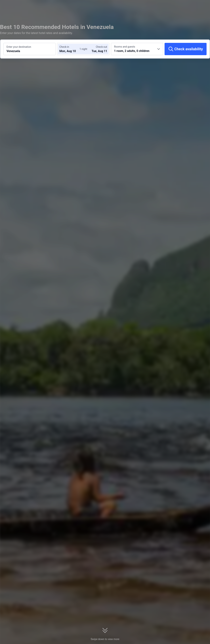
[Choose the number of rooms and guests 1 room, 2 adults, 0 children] (137, 49)
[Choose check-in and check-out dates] (70, 49)
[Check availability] (186, 49)
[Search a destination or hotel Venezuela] (30, 49)
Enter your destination (19, 47)
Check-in (64, 47)
